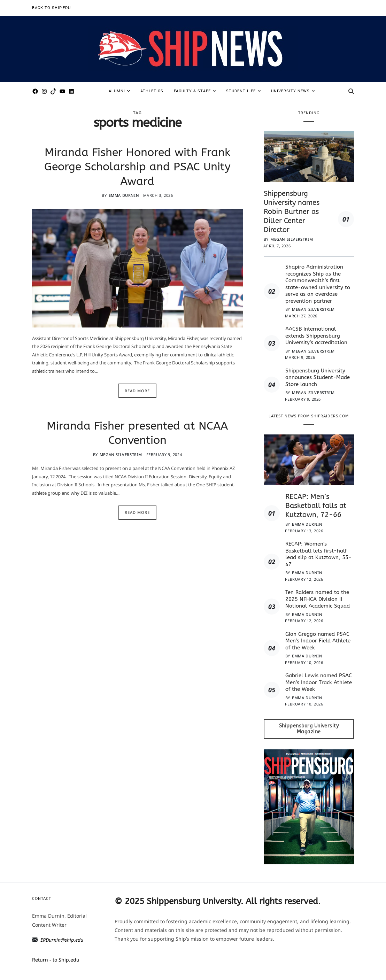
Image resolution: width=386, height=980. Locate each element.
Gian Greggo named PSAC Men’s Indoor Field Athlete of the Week (318, 641)
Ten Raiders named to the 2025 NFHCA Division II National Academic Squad (318, 599)
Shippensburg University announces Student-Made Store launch (318, 377)
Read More (137, 391)
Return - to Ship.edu (56, 960)
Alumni (119, 91)
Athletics (152, 91)
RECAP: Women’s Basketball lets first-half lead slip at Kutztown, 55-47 (318, 554)
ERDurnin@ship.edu (62, 940)
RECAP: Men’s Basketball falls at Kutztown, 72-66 (316, 506)
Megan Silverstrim (121, 454)
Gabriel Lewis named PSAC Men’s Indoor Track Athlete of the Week (319, 682)
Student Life (243, 91)
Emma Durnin (124, 195)
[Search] (351, 91)
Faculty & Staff (195, 91)
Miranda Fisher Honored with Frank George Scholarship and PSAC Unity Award (137, 167)
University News (293, 91)
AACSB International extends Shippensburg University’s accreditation (317, 336)
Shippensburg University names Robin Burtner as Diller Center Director (292, 212)
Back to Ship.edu (51, 8)
